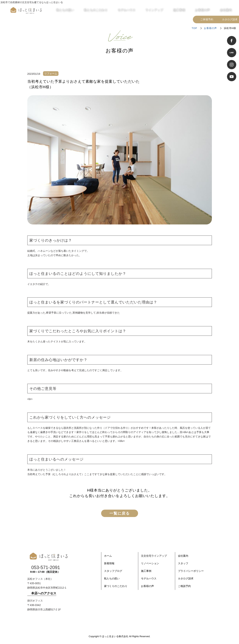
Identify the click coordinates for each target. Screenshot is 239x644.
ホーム (108, 556)
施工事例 (146, 571)
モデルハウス (149, 578)
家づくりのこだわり (116, 586)
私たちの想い (112, 578)
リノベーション (150, 563)
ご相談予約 (184, 586)
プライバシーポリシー (191, 571)
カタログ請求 (186, 578)
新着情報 (109, 563)
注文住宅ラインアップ (154, 556)
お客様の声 (210, 28)
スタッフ (183, 563)
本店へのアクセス (44, 593)
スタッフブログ (113, 571)
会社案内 (183, 556)
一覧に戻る (120, 513)
